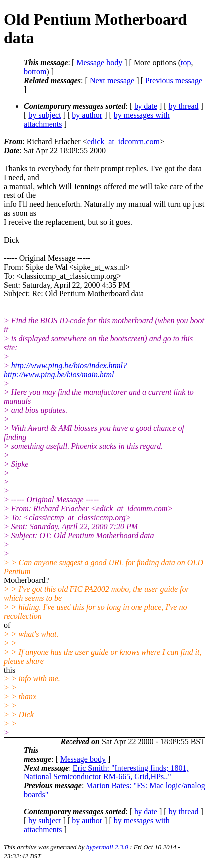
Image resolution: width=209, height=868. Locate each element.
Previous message (174, 80)
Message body (99, 62)
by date (146, 106)
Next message (112, 80)
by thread (184, 106)
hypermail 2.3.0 (107, 847)
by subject (44, 115)
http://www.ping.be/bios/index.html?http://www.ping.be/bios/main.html (65, 370)
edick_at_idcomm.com (124, 142)
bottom (35, 71)
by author (87, 115)
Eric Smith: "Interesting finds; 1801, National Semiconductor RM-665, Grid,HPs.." (106, 772)
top (186, 62)
